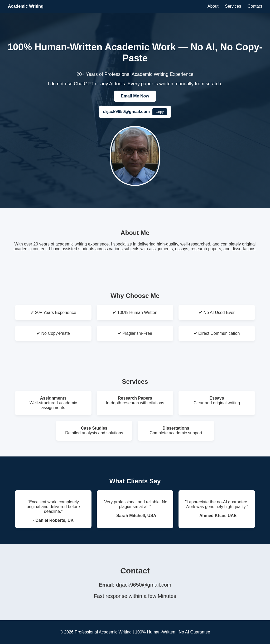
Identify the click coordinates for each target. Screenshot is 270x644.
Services (233, 6)
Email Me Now (135, 96)
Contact (255, 6)
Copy (160, 112)
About (213, 6)
